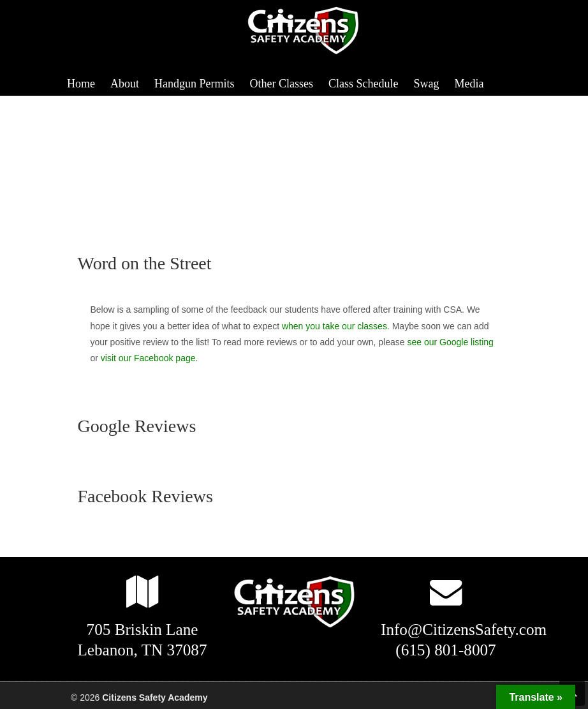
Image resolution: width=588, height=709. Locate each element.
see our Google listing (450, 342)
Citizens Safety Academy (307, 31)
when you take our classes (334, 326)
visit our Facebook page (148, 358)
